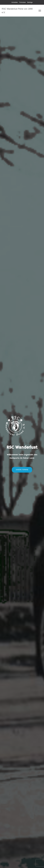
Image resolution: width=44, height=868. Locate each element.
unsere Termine (22, 470)
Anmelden (15, 2)
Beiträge (30, 2)
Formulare (23, 2)
